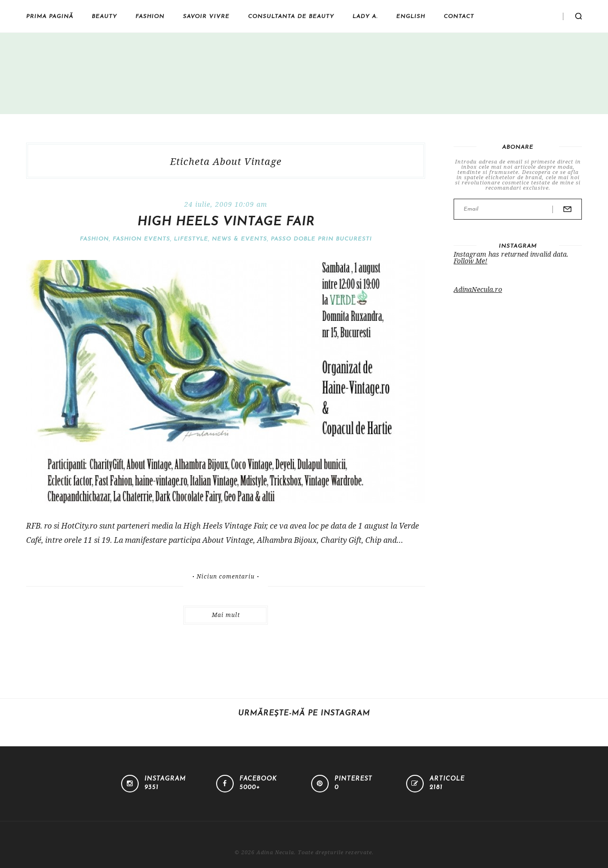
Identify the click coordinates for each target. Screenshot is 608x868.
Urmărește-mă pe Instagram (304, 714)
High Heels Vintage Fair (226, 222)
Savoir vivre (206, 17)
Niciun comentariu (226, 577)
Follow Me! (470, 261)
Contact (459, 17)
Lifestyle (191, 239)
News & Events (239, 239)
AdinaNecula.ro (478, 289)
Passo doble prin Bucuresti (321, 239)
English (411, 17)
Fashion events (141, 239)
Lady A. (365, 17)
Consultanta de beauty (291, 17)
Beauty (104, 17)
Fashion (150, 17)
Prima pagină (50, 17)
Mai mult (226, 615)
